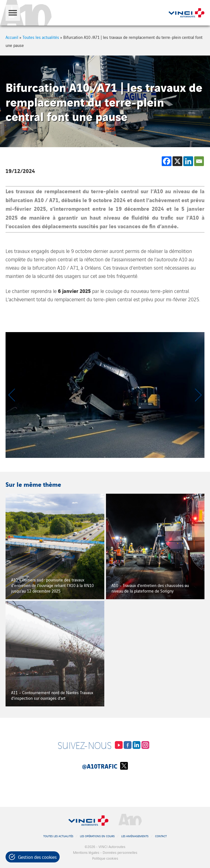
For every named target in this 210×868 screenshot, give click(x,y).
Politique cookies (105, 858)
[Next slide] (198, 395)
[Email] (199, 161)
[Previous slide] (12, 395)
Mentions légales (86, 852)
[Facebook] (167, 161)
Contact (161, 836)
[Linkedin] (188, 161)
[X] (177, 161)
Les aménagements (135, 836)
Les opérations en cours (97, 836)
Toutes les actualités (41, 37)
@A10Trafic (105, 766)
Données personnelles (120, 852)
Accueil (12, 37)
